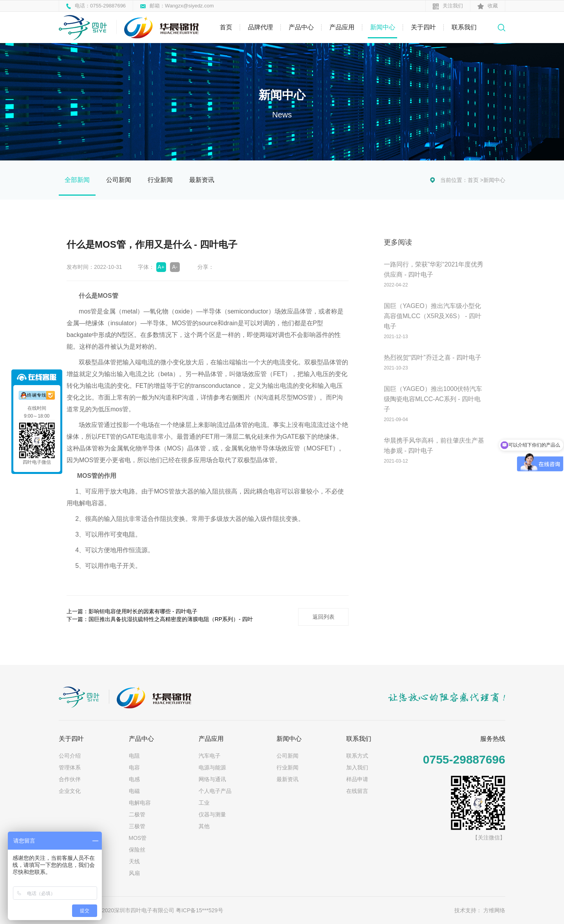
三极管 (137, 825)
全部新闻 (77, 180)
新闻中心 (383, 27)
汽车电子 (210, 755)
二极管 (137, 814)
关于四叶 (423, 27)
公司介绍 (70, 755)
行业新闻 (160, 180)
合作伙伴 (70, 778)
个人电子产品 (215, 790)
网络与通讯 (212, 778)
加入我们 (357, 767)
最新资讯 (202, 180)
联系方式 (357, 755)
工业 (204, 802)
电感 (134, 778)
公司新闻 (119, 180)
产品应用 (342, 27)
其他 (204, 825)
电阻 (134, 755)
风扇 (134, 872)
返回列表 (323, 616)
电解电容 (140, 802)
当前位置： (454, 180)
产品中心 (301, 27)
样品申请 (357, 778)
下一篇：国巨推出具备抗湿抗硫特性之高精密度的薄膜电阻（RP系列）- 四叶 (160, 619)
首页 (226, 27)
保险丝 (137, 849)
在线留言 (357, 790)
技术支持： (468, 910)
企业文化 (70, 790)
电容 (134, 767)
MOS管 (138, 837)
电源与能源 (212, 767)
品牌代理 (260, 27)
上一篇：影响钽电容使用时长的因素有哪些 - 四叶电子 (132, 611)
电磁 (134, 790)
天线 (134, 861)
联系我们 (464, 27)
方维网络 (494, 910)
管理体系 (70, 767)
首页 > (475, 180)
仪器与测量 (212, 814)
